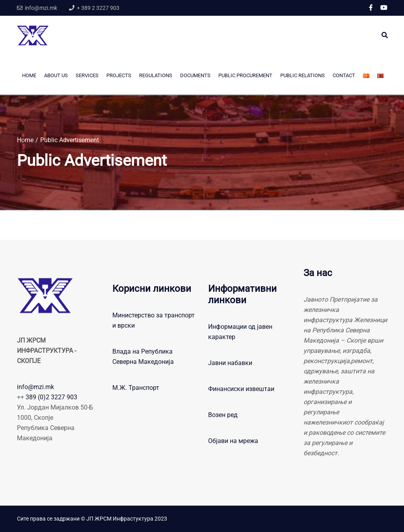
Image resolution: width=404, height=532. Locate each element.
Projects (119, 75)
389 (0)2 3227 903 (51, 397)
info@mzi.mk (35, 387)
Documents (195, 75)
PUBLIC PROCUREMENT (245, 75)
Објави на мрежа (233, 441)
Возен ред (223, 415)
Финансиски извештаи (241, 389)
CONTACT (344, 75)
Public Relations (303, 75)
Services (87, 75)
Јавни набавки (230, 363)
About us (56, 75)
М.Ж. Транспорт (136, 388)
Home (29, 75)
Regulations (156, 75)
